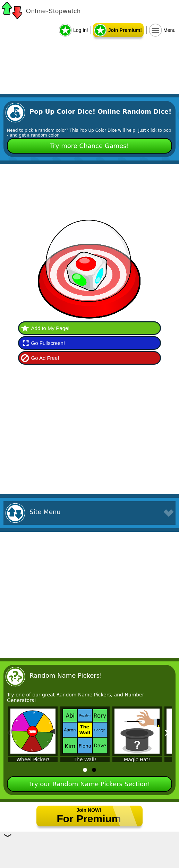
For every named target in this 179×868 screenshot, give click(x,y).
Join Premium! (125, 30)
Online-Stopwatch (53, 11)
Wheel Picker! (33, 759)
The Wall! (85, 759)
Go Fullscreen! (48, 343)
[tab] (85, 770)
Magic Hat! (137, 759)
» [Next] (168, 732)
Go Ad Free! (45, 358)
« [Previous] (11, 732)
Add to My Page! (50, 328)
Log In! (81, 30)
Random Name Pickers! (66, 675)
